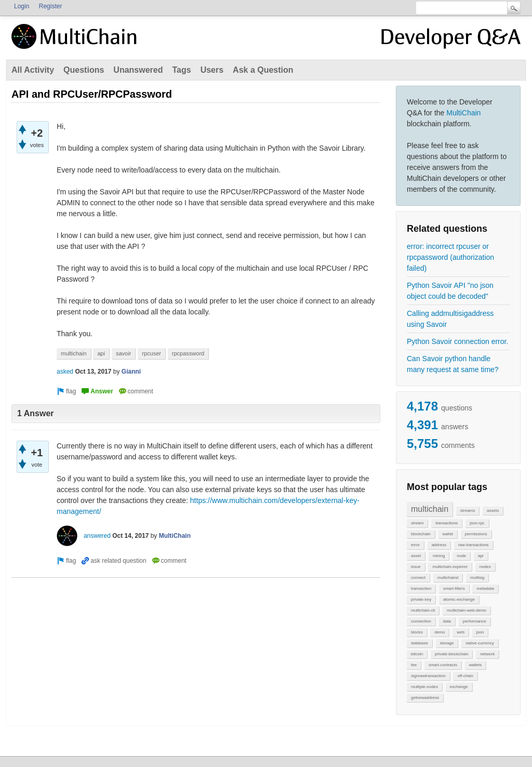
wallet (448, 534)
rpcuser (151, 353)
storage (447, 643)
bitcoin (417, 654)
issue (416, 567)
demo (440, 632)
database (420, 643)
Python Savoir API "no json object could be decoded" (450, 291)
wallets (475, 665)
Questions (84, 70)
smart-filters (454, 589)
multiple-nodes (424, 687)
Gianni (131, 372)
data (447, 621)
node (461, 556)
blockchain (421, 534)
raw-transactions (474, 545)
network (487, 654)
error (415, 545)
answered (97, 536)
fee (414, 665)
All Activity (33, 70)
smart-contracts (443, 665)
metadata (485, 589)
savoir (123, 353)
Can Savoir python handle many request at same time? (453, 364)
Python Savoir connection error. (457, 341)
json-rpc (477, 523)
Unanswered (138, 70)
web (461, 632)
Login (22, 6)
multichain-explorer (450, 567)
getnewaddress (425, 698)
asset (416, 556)
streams (468, 511)
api (481, 556)
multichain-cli (423, 610)
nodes (485, 567)
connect (418, 578)
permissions (476, 534)
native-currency (480, 643)
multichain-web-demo (467, 610)
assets (493, 511)
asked (65, 372)
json (480, 632)
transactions (447, 523)
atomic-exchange (459, 599)
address (439, 545)
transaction (421, 589)
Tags (181, 70)
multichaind (448, 578)
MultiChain (463, 113)
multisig (477, 578)
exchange (459, 687)
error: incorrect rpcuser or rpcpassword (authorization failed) (450, 257)
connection (421, 621)
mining (439, 556)
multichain (430, 509)
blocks (417, 632)
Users (212, 70)
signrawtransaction (428, 676)
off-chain (465, 676)
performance (475, 621)
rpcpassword (188, 353)
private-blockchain (451, 654)
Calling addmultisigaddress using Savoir (450, 319)
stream (417, 523)
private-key (421, 599)
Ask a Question (263, 70)
